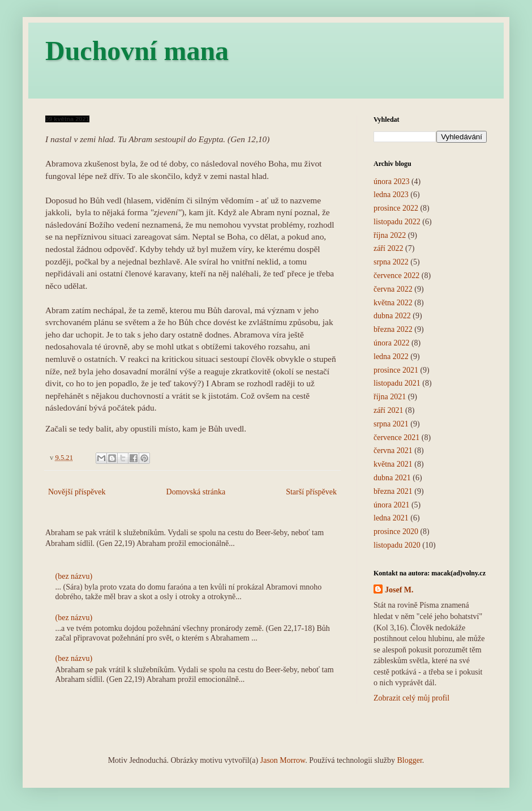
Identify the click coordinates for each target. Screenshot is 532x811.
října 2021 (390, 397)
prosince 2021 (396, 370)
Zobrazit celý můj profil (411, 698)
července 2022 (396, 276)
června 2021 (393, 451)
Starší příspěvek (311, 492)
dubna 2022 (392, 316)
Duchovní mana (137, 51)
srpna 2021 (391, 424)
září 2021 (388, 410)
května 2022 (393, 303)
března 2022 (393, 329)
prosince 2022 (396, 208)
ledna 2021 (391, 518)
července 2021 (396, 437)
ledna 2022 (391, 357)
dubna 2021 (392, 478)
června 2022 (393, 289)
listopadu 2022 (397, 222)
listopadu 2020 (397, 545)
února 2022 (391, 343)
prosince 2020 (396, 532)
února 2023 (391, 182)
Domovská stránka (196, 492)
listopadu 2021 (397, 383)
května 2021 (393, 464)
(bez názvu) (74, 576)
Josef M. (399, 590)
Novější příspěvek (77, 492)
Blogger (409, 760)
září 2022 (388, 248)
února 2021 (391, 505)
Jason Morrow (283, 760)
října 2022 (390, 235)
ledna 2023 (391, 195)
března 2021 (393, 491)
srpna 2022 (391, 262)
